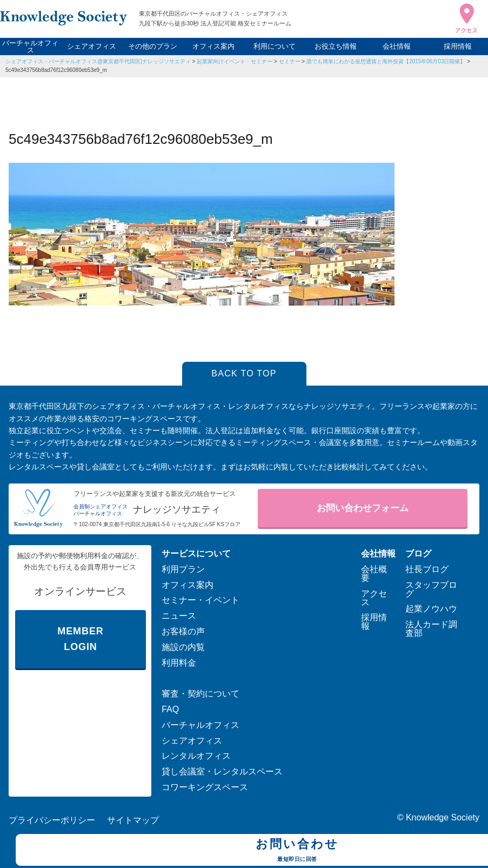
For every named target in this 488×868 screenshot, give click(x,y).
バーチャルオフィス (30, 47)
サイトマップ (133, 820)
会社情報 (397, 46)
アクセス (374, 598)
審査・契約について (200, 694)
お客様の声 (183, 631)
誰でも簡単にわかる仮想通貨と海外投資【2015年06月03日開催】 (386, 61)
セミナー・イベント (200, 600)
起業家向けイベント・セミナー (235, 61)
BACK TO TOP (244, 373)
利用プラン (183, 569)
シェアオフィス (92, 46)
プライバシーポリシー (52, 820)
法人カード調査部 (431, 629)
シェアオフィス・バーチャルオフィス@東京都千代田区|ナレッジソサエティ (98, 61)
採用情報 (458, 46)
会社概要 (374, 574)
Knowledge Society (443, 817)
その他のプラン (153, 46)
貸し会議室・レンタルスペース (222, 771)
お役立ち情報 (336, 46)
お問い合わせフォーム (363, 508)
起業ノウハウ (431, 609)
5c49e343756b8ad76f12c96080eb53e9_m (56, 70)
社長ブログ (427, 569)
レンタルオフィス (196, 756)
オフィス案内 (213, 46)
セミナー (290, 61)
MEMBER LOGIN (80, 639)
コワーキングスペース (205, 787)
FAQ (170, 709)
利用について (275, 46)
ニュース (179, 616)
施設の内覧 (183, 647)
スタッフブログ (431, 589)
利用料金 (179, 663)
